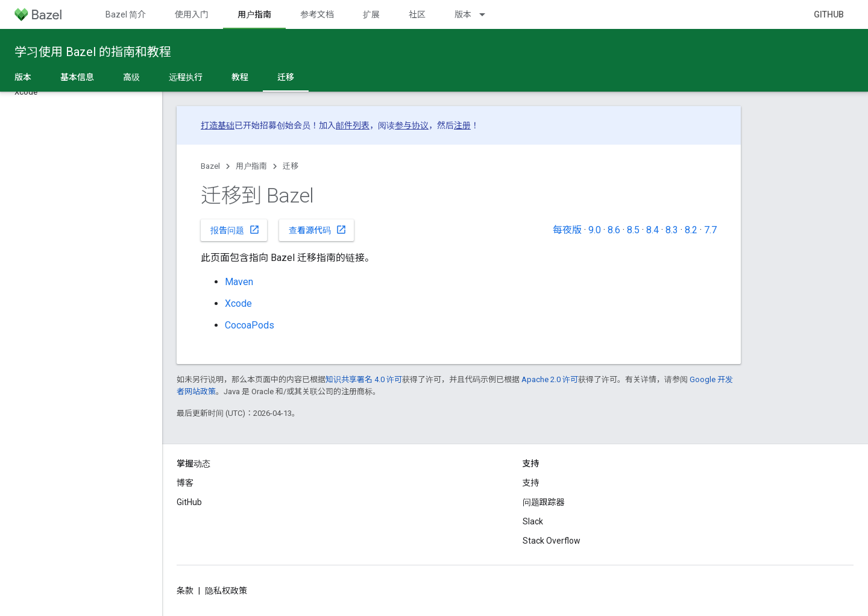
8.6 (614, 230)
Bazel (210, 166)
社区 (417, 14)
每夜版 (567, 230)
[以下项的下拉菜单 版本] (488, 14)
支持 (531, 483)
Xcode (238, 303)
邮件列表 (353, 125)
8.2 (691, 230)
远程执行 (186, 77)
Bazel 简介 (126, 14)
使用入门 (192, 14)
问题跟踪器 (544, 502)
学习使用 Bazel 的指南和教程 (93, 52)
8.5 (633, 230)
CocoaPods (250, 325)
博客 (185, 483)
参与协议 (412, 125)
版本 (463, 14)
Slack (533, 521)
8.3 (672, 230)
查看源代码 (318, 230)
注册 (462, 125)
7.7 (710, 230)
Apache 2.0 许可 (550, 379)
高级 (131, 77)
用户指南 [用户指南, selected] (254, 14)
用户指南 (251, 166)
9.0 (595, 230)
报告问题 (235, 230)
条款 (185, 591)
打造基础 (218, 125)
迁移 (291, 166)
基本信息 (77, 77)
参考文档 (317, 14)
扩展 (371, 14)
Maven (239, 282)
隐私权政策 (226, 591)
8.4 (653, 230)
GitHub (829, 14)
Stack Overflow (552, 541)
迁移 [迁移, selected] (286, 77)
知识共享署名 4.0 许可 (364, 379)
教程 (240, 77)
